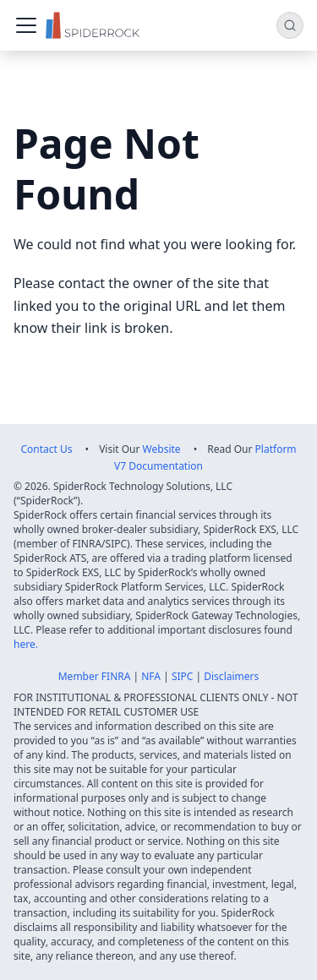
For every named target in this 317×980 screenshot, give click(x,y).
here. (26, 644)
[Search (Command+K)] (290, 25)
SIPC (183, 676)
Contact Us (46, 449)
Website (162, 449)
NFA (151, 676)
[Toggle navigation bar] (26, 25)
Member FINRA (95, 676)
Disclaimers (231, 676)
